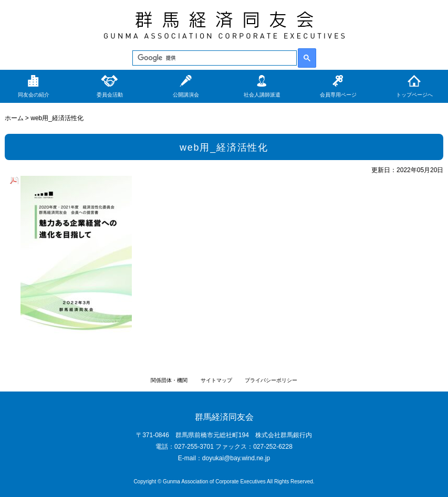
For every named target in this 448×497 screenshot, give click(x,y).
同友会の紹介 (34, 95)
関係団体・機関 (169, 380)
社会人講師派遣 (262, 95)
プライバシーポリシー (271, 380)
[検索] (213, 58)
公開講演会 (186, 95)
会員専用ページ (338, 95)
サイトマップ (216, 380)
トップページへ (414, 95)
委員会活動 (110, 95)
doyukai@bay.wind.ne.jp (236, 458)
